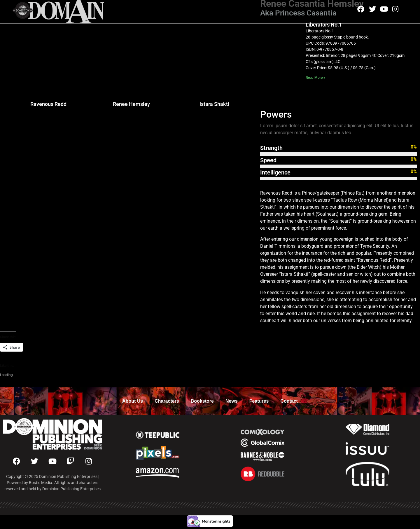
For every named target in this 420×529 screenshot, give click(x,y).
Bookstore (202, 401)
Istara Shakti (214, 104)
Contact (289, 401)
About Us (133, 401)
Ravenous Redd (48, 104)
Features (259, 401)
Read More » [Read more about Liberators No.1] (315, 78)
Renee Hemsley (131, 104)
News (232, 401)
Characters (167, 401)
